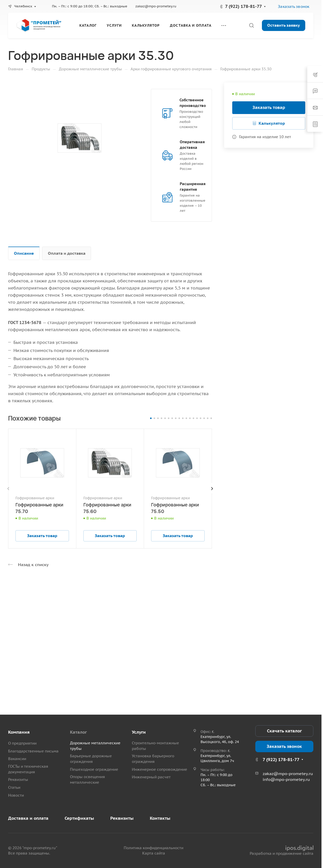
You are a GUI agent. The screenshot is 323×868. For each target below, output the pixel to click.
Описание (24, 253)
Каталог (78, 732)
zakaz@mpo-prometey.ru (156, 6)
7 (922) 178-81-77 (244, 6)
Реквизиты (18, 779)
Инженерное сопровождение (159, 769)
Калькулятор (272, 123)
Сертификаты (79, 818)
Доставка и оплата (28, 818)
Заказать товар (269, 107)
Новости (16, 795)
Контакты (160, 818)
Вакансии (17, 759)
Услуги (139, 732)
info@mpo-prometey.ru (286, 779)
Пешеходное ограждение (94, 769)
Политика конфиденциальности (154, 848)
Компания (19, 732)
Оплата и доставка (67, 253)
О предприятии (22, 743)
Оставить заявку (284, 25)
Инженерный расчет (151, 777)
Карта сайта (154, 853)
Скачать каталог (284, 731)
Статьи (14, 787)
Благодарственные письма (33, 751)
